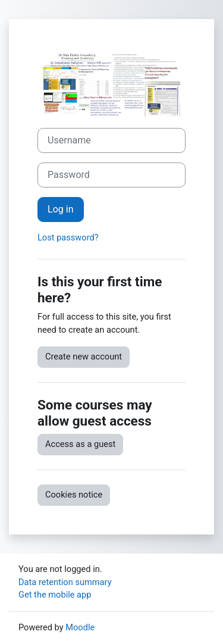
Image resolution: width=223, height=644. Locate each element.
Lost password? (68, 237)
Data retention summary (65, 582)
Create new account (84, 357)
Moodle (80, 627)
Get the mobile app (55, 595)
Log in (61, 209)
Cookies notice (74, 495)
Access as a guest (80, 444)
